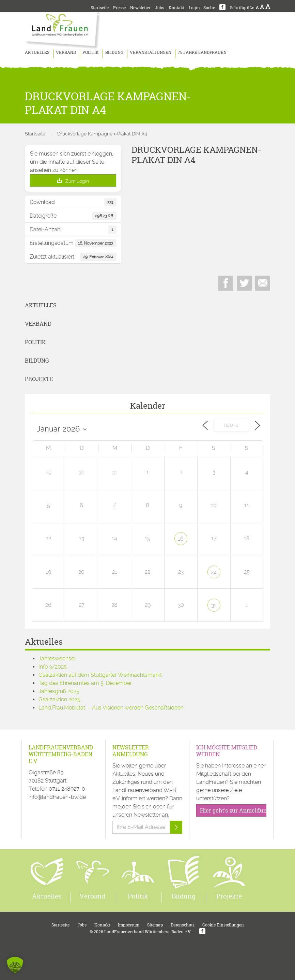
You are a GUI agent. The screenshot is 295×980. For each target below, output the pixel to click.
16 (181, 539)
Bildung (114, 52)
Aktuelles (37, 52)
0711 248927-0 (67, 789)
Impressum (129, 925)
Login (194, 8)
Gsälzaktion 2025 (59, 699)
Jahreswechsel (57, 659)
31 (214, 605)
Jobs (160, 8)
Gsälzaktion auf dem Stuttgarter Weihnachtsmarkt (100, 675)
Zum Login (77, 181)
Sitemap (155, 925)
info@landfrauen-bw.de (57, 797)
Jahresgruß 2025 (59, 691)
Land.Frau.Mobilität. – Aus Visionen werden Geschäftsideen (111, 708)
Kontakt (176, 8)
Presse (119, 8)
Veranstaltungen (151, 52)
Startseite (100, 8)
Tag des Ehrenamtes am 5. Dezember (85, 683)
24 (214, 572)
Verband (66, 52)
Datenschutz (183, 925)
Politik (91, 52)
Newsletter (140, 8)
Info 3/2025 (53, 667)
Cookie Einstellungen (223, 925)
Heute (231, 426)
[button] (15, 965)
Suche (209, 8)
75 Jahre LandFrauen (202, 52)
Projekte (39, 379)
